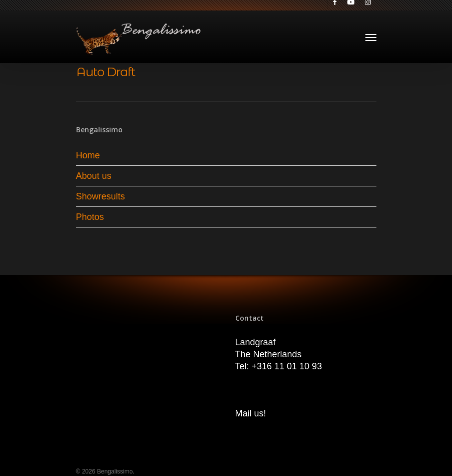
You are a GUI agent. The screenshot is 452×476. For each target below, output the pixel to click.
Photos (90, 217)
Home (88, 155)
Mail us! (251, 413)
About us (94, 176)
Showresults (101, 196)
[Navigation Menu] (371, 37)
